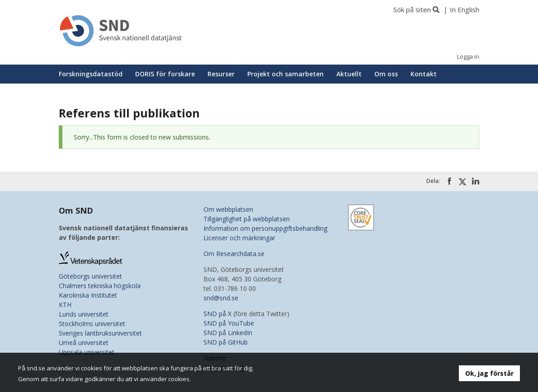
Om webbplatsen (228, 209)
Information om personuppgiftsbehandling (265, 228)
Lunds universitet (84, 314)
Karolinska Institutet (88, 295)
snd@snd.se (221, 298)
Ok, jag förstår (489, 373)
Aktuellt (349, 74)
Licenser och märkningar (239, 238)
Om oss (386, 74)
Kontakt (424, 74)
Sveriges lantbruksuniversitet (100, 333)
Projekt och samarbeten (286, 74)
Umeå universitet (84, 343)
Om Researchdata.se (234, 254)
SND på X (217, 314)
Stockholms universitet (92, 324)
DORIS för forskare (165, 74)
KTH (65, 305)
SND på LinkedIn (228, 333)
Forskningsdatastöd (91, 74)
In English (465, 9)
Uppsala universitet (87, 352)
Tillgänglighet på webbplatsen (247, 219)
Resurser (221, 74)
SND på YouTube (229, 323)
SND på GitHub (226, 342)
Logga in (468, 57)
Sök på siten (412, 9)
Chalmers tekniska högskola (100, 286)
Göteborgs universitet (90, 276)
